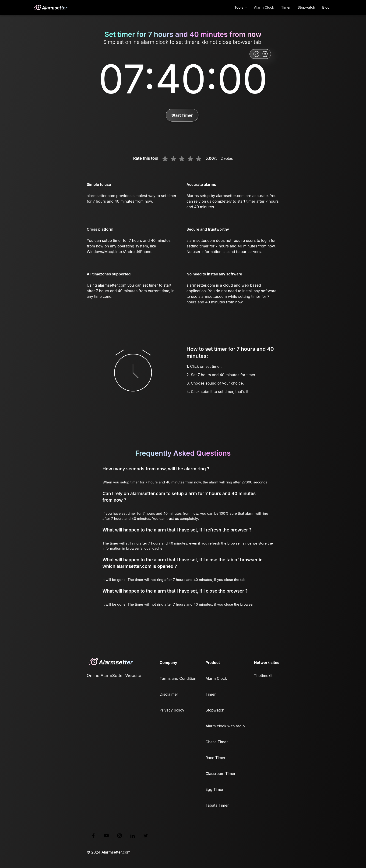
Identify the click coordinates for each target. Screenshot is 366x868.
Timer (286, 7)
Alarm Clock (264, 7)
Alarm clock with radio (225, 726)
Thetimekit (263, 676)
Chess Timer (216, 742)
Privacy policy (172, 710)
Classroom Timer (220, 774)
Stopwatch (306, 7)
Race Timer (215, 758)
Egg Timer (214, 789)
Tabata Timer (217, 805)
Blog (326, 7)
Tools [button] (239, 7)
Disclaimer (169, 694)
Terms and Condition (178, 678)
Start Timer (182, 115)
